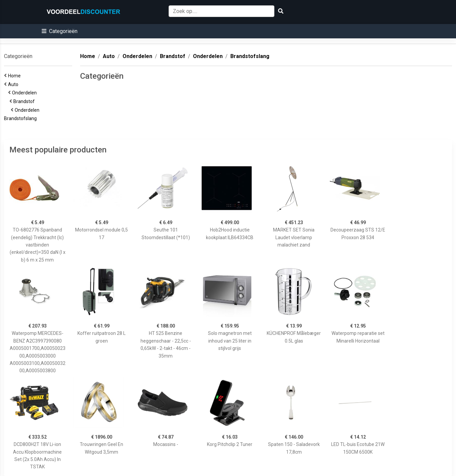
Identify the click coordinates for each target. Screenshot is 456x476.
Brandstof (25, 101)
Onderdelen (25, 93)
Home (15, 76)
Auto (14, 84)
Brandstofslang (21, 118)
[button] (60, 31)
